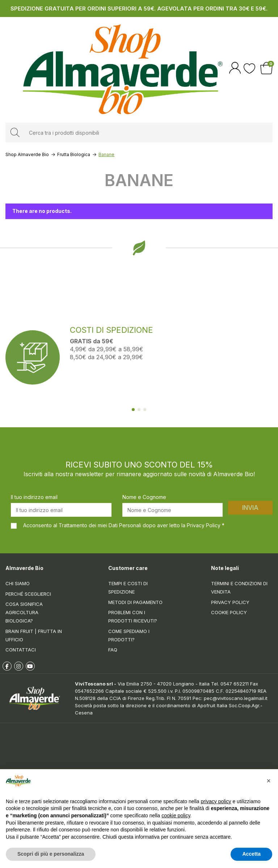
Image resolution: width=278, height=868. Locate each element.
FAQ (113, 650)
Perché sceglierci (28, 594)
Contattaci (21, 650)
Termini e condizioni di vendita (239, 588)
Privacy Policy (230, 602)
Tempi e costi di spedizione (128, 588)
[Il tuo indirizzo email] (61, 510)
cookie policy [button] (176, 815)
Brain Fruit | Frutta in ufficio (34, 635)
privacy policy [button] (216, 801)
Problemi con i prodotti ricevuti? (133, 617)
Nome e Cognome (144, 497)
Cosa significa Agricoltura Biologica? (24, 612)
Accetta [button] (251, 854)
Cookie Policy (229, 612)
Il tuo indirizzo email (34, 497)
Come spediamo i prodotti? (129, 635)
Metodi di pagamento (135, 602)
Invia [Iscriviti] (250, 508)
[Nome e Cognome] (173, 510)
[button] (269, 781)
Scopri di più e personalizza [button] (51, 854)
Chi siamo (18, 583)
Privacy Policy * (206, 525)
